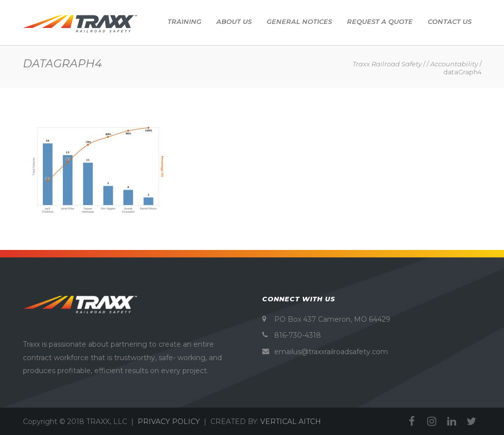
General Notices (299, 21)
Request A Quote (380, 21)
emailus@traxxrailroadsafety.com (331, 352)
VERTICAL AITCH (291, 422)
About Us (234, 21)
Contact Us (450, 21)
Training (184, 21)
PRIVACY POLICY (169, 422)
